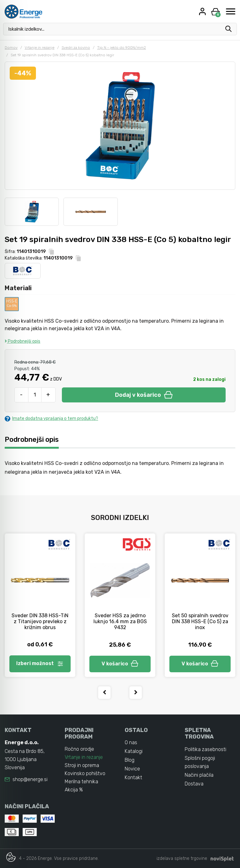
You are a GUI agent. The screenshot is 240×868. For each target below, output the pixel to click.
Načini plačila (199, 775)
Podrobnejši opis (22, 341)
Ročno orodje (79, 749)
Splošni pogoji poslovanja (200, 762)
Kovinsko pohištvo (85, 773)
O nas (131, 742)
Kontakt (133, 777)
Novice (132, 769)
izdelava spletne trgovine (182, 858)
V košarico (120, 664)
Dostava (194, 784)
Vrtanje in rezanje (40, 48)
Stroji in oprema (82, 765)
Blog (130, 760)
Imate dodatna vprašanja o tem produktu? (51, 419)
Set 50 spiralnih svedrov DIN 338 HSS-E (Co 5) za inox (200, 621)
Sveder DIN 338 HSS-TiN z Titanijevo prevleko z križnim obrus (40, 621)
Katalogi (134, 751)
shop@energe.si (30, 779)
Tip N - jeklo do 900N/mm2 (122, 48)
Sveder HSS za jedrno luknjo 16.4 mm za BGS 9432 (120, 621)
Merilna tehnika (81, 782)
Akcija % (74, 790)
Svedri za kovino (76, 48)
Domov (11, 48)
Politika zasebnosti (205, 749)
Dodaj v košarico (144, 395)
